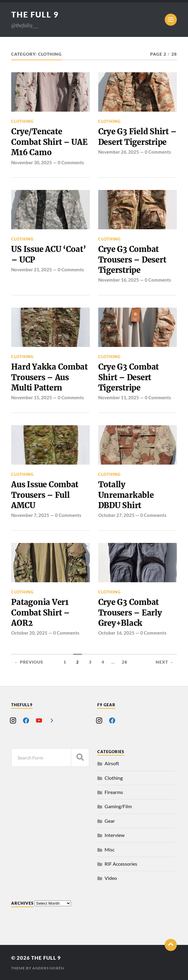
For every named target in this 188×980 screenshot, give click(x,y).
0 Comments (71, 162)
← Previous (29, 662)
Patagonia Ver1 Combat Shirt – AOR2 (40, 613)
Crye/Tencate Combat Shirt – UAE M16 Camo (49, 142)
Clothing (22, 121)
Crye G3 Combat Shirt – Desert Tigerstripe (128, 377)
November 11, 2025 (119, 397)
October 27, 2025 (116, 515)
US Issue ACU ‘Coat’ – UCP (49, 254)
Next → (165, 662)
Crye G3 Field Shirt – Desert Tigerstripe (138, 137)
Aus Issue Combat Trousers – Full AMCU (45, 495)
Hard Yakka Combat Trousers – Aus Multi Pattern (49, 377)
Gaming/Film (118, 806)
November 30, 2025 (32, 162)
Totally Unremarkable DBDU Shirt (126, 495)
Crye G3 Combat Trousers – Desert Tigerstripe (132, 260)
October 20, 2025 (29, 633)
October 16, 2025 (116, 633)
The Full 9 (35, 15)
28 (125, 662)
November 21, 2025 (32, 269)
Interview (115, 835)
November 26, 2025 (119, 152)
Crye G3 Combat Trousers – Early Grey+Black (130, 613)
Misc (110, 849)
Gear (110, 821)
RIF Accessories (121, 864)
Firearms (114, 792)
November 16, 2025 (119, 280)
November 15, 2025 (32, 397)
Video (111, 878)
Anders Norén (48, 968)
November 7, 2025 (30, 515)
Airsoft (112, 763)
